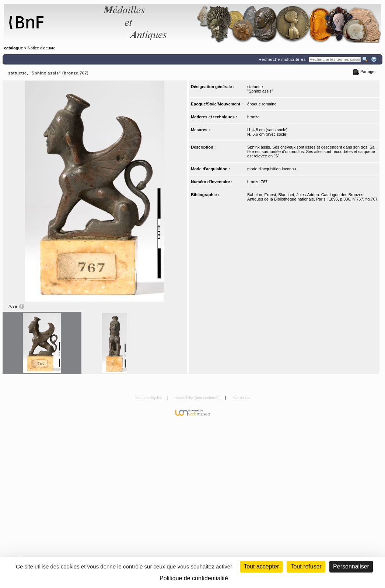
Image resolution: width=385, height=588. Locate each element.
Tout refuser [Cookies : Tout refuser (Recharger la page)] (306, 566)
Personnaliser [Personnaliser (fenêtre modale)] (351, 566)
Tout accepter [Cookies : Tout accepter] (261, 566)
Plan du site (241, 398)
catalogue (13, 48)
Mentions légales (149, 398)
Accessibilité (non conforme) (197, 398)
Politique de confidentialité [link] (194, 578)
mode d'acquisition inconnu (272, 169)
